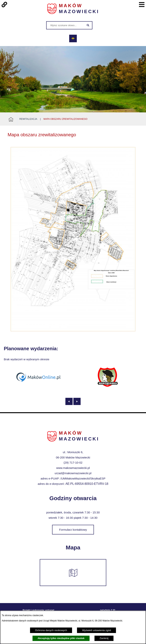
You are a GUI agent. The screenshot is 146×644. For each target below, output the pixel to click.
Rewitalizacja (28, 119)
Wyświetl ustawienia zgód (97, 630)
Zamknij (104, 638)
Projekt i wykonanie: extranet (38, 608)
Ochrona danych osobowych (51, 630)
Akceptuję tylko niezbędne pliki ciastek (61, 638)
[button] (73, 330)
